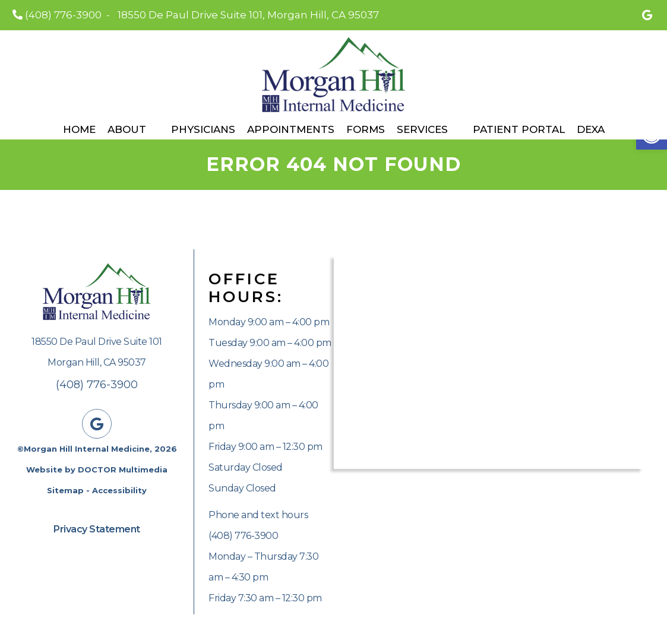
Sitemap (65, 490)
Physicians (203, 129)
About (127, 129)
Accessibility (119, 490)
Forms (366, 129)
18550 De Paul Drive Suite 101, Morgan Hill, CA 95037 (248, 15)
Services (422, 129)
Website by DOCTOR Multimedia (97, 469)
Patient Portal (519, 129)
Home (79, 129)
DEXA (591, 129)
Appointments (291, 129)
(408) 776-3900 (63, 15)
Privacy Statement (97, 529)
